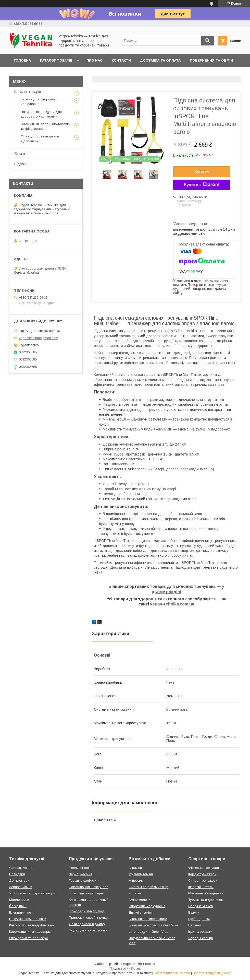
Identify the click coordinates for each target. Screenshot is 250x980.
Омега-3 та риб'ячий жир (148, 887)
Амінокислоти (139, 900)
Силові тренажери (203, 880)
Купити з (202, 185)
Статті (20, 154)
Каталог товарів (56, 60)
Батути (194, 912)
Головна (22, 60)
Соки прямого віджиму (87, 924)
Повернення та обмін (211, 60)
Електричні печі (21, 912)
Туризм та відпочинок (205, 900)
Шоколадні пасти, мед (87, 911)
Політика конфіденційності (212, 973)
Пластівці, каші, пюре (86, 893)
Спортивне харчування (147, 906)
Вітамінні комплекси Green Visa (153, 925)
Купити (202, 172)
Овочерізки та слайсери (28, 938)
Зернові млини (21, 887)
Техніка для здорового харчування (39, 102)
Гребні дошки (199, 919)
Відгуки (20, 164)
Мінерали (136, 880)
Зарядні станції (201, 938)
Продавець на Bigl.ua (125, 969)
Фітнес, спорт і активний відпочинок (40, 139)
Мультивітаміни (141, 874)
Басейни (195, 925)
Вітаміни (135, 868)
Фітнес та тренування (205, 868)
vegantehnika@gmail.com (39, 338)
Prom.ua (149, 964)
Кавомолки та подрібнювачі (32, 925)
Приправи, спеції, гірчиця (89, 918)
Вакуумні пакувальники (28, 919)
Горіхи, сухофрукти (84, 880)
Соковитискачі (21, 868)
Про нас (95, 60)
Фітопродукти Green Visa (148, 932)
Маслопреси (19, 900)
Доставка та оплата (160, 60)
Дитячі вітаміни (141, 912)
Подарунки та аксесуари (89, 930)
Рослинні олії (79, 868)
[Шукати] (208, 41)
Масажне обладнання (206, 893)
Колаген (135, 893)
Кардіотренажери (202, 874)
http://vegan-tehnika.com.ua (39, 330)
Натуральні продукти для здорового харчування (41, 114)
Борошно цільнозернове (89, 887)
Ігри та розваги (200, 932)
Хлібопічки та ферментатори (32, 893)
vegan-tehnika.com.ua (172, 604)
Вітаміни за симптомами (148, 919)
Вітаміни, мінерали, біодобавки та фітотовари (46, 126)
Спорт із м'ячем (201, 906)
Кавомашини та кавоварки (30, 932)
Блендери (17, 874)
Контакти (121, 60)
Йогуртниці (18, 906)
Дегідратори (19, 880)
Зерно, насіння (80, 874)
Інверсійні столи (201, 887)
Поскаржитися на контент (172, 973)
